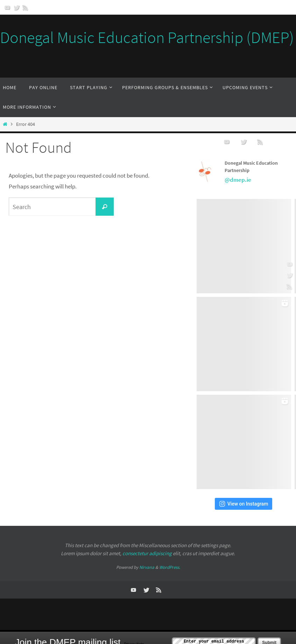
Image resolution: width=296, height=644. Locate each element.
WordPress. (170, 567)
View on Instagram (244, 504)
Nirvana (147, 567)
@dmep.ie (238, 180)
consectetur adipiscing (147, 553)
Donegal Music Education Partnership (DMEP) (147, 37)
